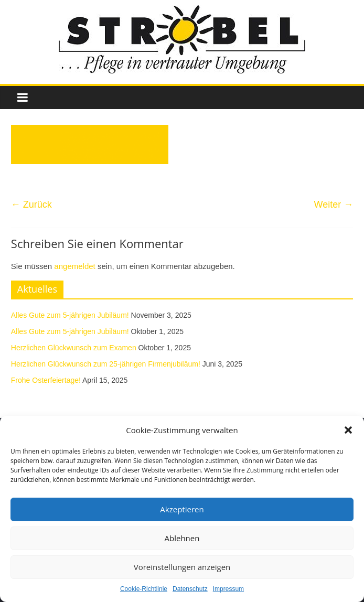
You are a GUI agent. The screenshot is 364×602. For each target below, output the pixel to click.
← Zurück (31, 205)
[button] (348, 430)
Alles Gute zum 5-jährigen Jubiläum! (70, 315)
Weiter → (333, 205)
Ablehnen (182, 538)
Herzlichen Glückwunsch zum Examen (74, 348)
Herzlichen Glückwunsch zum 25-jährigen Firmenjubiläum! (106, 364)
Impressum (228, 589)
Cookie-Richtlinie (144, 589)
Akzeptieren (182, 509)
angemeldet (74, 266)
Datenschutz (190, 589)
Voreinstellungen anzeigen (182, 567)
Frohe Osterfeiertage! (46, 380)
